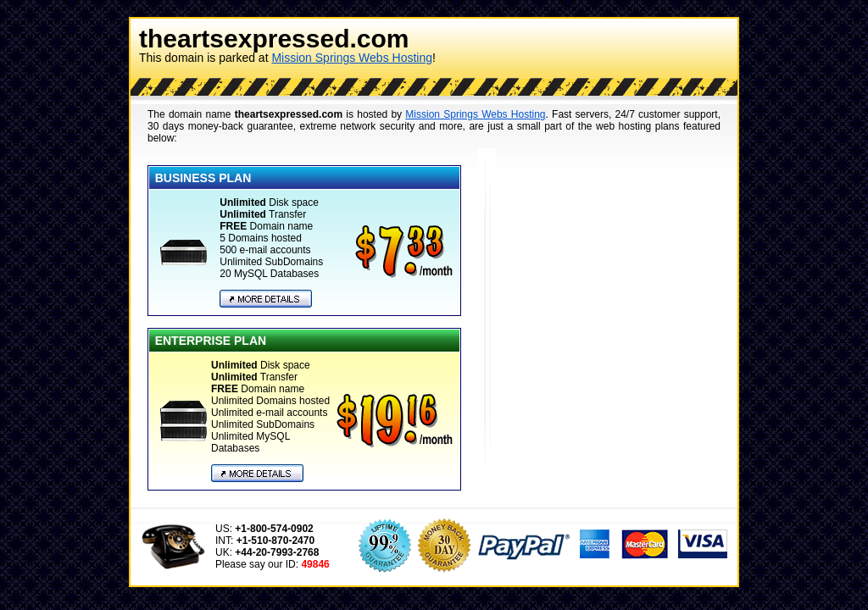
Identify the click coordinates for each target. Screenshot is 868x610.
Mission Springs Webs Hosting (352, 58)
